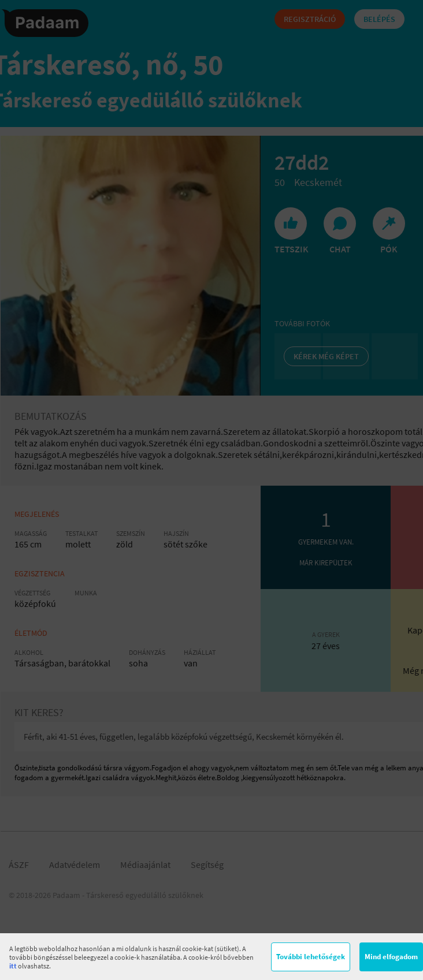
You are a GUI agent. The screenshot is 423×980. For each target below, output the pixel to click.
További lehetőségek (311, 957)
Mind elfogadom (391, 957)
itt (13, 966)
